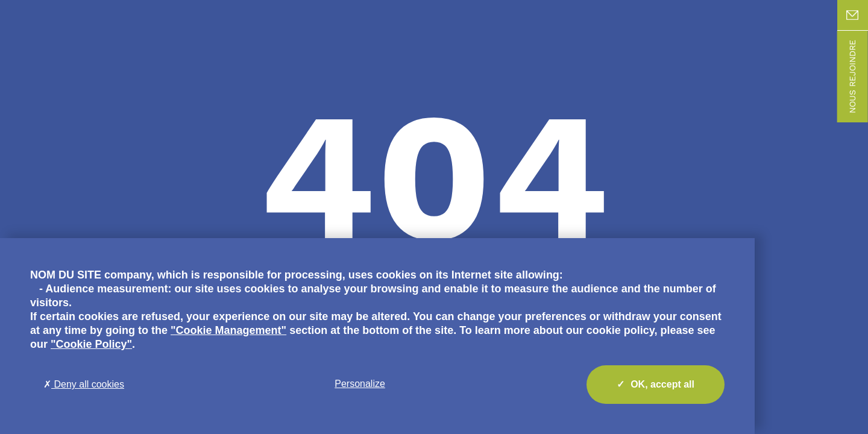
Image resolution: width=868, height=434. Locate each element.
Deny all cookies (84, 384)
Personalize (360, 384)
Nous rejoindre (852, 77)
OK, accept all (656, 385)
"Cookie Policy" (91, 344)
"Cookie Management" (228, 330)
